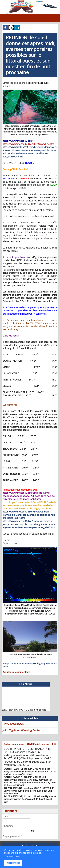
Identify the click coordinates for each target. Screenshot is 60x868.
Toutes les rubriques (14, 744)
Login (6, 816)
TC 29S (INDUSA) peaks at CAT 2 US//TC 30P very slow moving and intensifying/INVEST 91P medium (29, 791)
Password (8, 826)
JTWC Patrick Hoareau (38, 744)
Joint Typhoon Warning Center (22, 730)
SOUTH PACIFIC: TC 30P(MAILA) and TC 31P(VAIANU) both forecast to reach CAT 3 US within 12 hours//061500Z (30, 772)
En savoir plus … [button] (14, 856)
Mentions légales (30, 846)
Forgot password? (12, 836)
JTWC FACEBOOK (13, 724)
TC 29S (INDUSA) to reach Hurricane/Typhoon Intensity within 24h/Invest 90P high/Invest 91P (30, 799)
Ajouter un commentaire (16, 672)
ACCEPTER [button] (13, 863)
